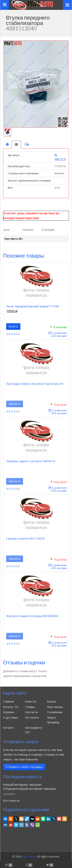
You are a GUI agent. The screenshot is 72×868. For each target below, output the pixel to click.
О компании (55, 712)
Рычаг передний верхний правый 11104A (33, 306)
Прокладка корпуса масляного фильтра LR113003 (39, 384)
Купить (13, 326)
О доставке (11, 718)
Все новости (11, 801)
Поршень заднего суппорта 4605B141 (31, 461)
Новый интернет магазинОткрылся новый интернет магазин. (30, 787)
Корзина (9, 712)
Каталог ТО (11, 707)
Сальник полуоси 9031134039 (25, 539)
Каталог (8, 728)
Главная (8, 701)
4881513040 (62, 157)
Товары (30, 707)
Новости (31, 701)
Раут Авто (29, 856)
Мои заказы (55, 707)
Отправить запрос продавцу (24, 767)
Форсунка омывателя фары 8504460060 (32, 616)
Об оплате (32, 718)
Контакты (31, 712)
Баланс (52, 701)
